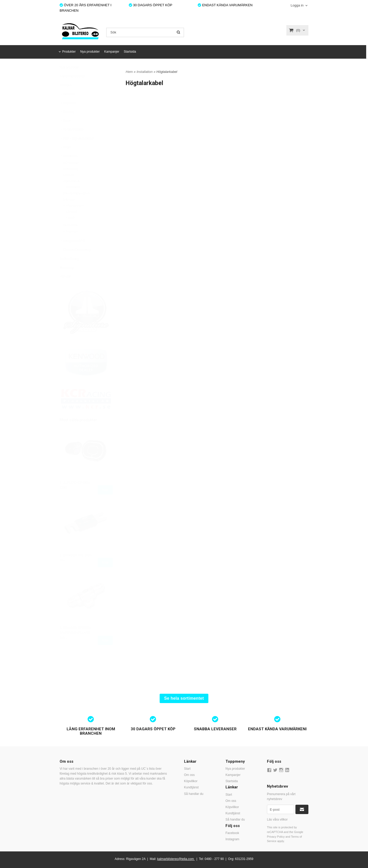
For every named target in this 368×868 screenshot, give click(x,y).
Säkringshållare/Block (76, 206)
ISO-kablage (71, 175)
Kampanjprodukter (72, 89)
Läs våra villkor (277, 820)
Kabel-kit (68, 188)
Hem (129, 72)
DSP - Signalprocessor (77, 151)
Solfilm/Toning (69, 272)
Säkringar (69, 212)
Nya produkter (90, 52)
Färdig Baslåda (72, 142)
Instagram (232, 839)
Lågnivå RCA (71, 194)
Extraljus (66, 98)
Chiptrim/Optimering (75, 262)
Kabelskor (71, 244)
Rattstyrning (70, 182)
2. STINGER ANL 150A (76, 568)
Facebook (232, 833)
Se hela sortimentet (184, 698)
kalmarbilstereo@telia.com (175, 859)
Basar (65, 133)
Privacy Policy (276, 837)
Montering (66, 280)
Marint (65, 160)
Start (187, 769)
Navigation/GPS (72, 254)
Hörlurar (65, 289)
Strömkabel (72, 200)
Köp (105, 503)
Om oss (189, 775)
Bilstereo (67, 107)
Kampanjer (112, 52)
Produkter (69, 52)
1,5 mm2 (71, 224)
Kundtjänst (191, 787)
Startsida (130, 52)
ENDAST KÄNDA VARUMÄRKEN (225, 5)
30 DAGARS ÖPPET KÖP (151, 5)
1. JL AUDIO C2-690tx (75, 495)
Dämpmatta (70, 238)
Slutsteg (67, 124)
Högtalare (68, 116)
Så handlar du (194, 794)
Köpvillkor (191, 781)
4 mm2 (70, 230)
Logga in (297, 5)
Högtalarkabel (73, 218)
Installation (69, 169)
